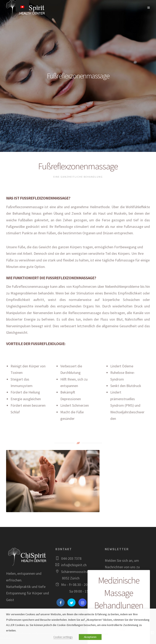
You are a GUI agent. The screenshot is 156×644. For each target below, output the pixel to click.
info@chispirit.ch (74, 565)
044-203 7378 (71, 558)
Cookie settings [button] (63, 637)
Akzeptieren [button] (90, 637)
